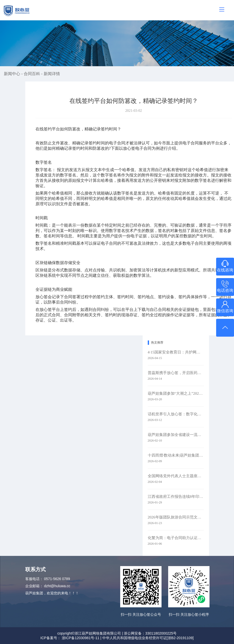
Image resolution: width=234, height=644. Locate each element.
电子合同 (143, 148)
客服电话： (34, 579)
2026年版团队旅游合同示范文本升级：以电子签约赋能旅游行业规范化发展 (176, 517)
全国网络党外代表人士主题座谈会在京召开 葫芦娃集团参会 (176, 476)
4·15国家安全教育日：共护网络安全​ (176, 352)
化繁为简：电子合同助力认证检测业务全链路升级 (176, 538)
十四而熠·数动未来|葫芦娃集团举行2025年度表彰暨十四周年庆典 (176, 455)
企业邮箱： (34, 586)
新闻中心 (13, 74)
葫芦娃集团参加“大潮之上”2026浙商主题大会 (176, 393)
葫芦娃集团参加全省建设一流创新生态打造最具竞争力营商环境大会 (176, 435)
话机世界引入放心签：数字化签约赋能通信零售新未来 (176, 414)
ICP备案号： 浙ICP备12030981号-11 (70, 638)
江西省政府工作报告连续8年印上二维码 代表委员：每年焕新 (176, 497)
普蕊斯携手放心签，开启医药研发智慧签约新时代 (176, 373)
